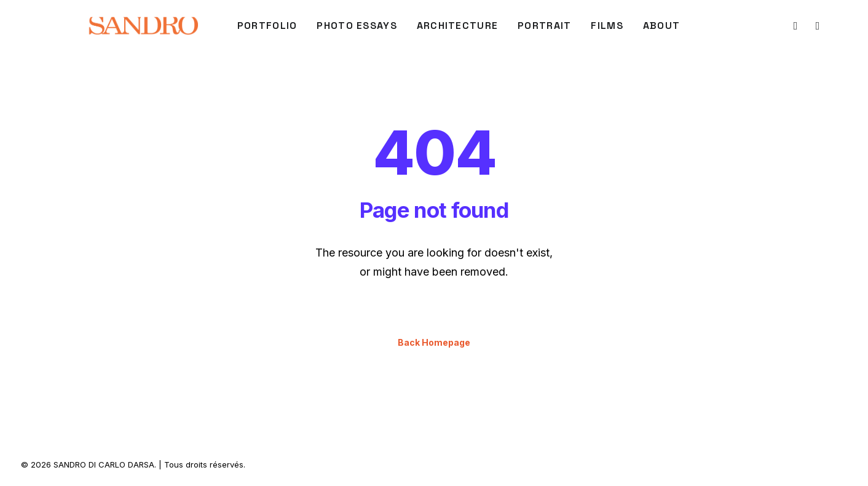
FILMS (607, 26)
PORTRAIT (544, 26)
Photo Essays (357, 26)
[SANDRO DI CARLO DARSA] (143, 26)
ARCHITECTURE (457, 26)
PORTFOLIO (267, 26)
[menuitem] (267, 26)
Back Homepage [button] (434, 342)
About (661, 26)
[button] (795, 26)
